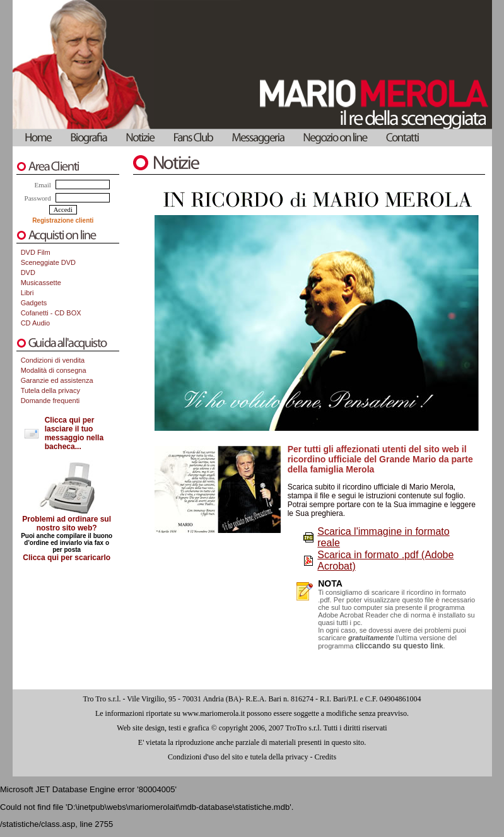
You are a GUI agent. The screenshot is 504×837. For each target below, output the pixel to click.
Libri (27, 293)
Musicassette (41, 283)
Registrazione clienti (63, 220)
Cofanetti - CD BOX (51, 313)
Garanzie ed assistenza (57, 380)
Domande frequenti (50, 401)
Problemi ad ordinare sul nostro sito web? (67, 524)
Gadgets (34, 303)
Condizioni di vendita (53, 360)
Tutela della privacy (50, 390)
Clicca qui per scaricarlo (67, 558)
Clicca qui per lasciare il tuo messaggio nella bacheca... (74, 433)
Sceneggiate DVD (48, 262)
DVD (28, 272)
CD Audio (35, 323)
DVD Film (36, 252)
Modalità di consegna (54, 370)
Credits (325, 757)
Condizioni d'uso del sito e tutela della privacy (238, 757)
